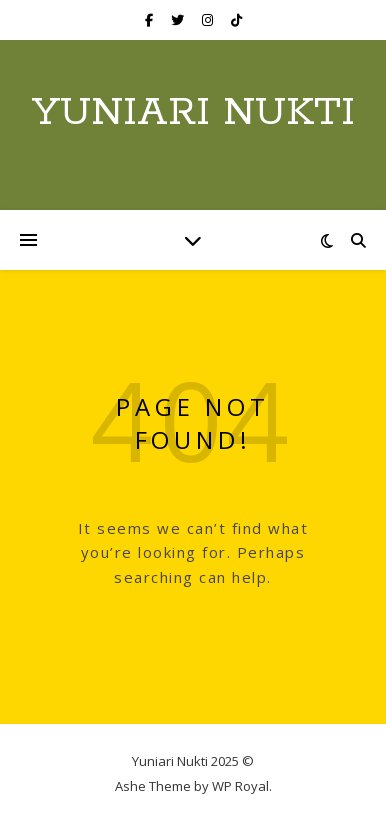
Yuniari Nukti (193, 112)
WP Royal (240, 786)
